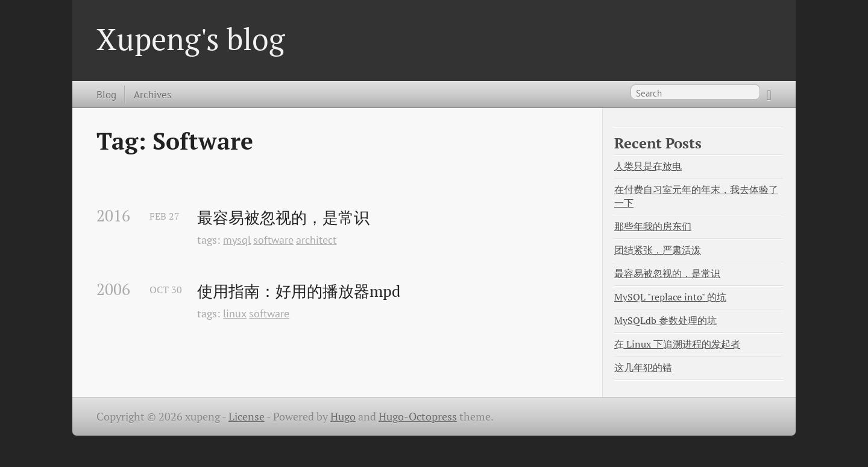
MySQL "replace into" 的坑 (670, 297)
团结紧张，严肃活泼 (658, 250)
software (273, 240)
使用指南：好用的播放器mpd (299, 291)
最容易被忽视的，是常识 (283, 218)
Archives (153, 94)
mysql (237, 240)
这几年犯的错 (643, 368)
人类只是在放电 (648, 166)
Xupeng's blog (190, 39)
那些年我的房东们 (653, 227)
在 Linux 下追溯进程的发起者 (677, 344)
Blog (106, 94)
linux (235, 313)
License (247, 417)
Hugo (343, 417)
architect (316, 240)
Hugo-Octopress (418, 417)
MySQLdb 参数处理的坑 (665, 321)
